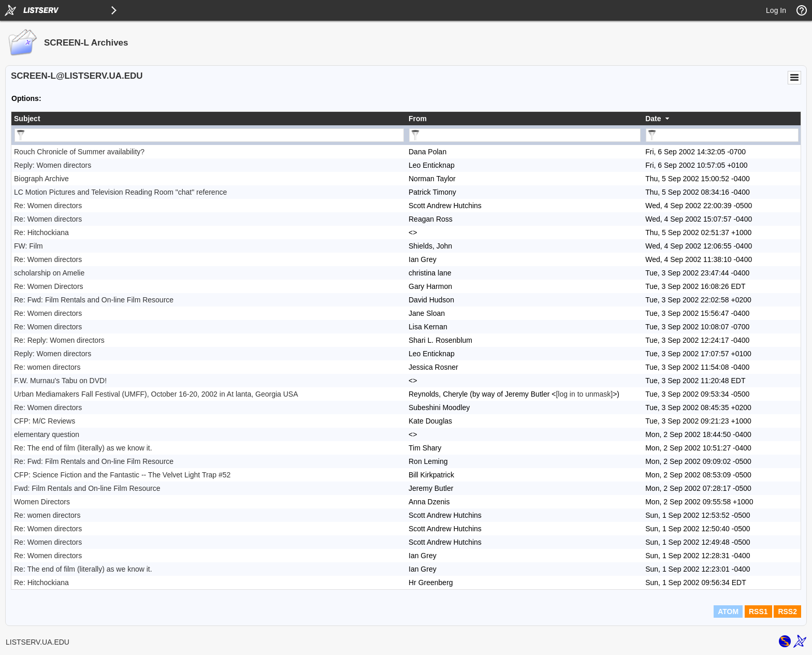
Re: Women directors (48, 206)
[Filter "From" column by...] (525, 135)
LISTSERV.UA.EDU (38, 642)
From (418, 119)
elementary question (47, 434)
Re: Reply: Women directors (59, 340)
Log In (776, 10)
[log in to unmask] (584, 394)
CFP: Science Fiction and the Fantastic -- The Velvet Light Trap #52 (122, 475)
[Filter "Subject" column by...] (209, 135)
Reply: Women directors (53, 165)
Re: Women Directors (49, 286)
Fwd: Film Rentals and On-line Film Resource (87, 488)
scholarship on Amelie (49, 273)
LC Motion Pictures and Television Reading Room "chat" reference (120, 192)
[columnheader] (209, 119)
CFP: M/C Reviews (45, 421)
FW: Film (28, 246)
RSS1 (758, 612)
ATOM (728, 612)
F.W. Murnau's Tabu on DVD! (60, 381)
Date (653, 119)
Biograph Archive (41, 179)
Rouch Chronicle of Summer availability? (79, 152)
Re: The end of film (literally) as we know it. (83, 448)
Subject (27, 119)
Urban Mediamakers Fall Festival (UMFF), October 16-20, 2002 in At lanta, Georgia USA (156, 394)
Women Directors (42, 502)
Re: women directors (47, 367)
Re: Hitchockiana (41, 232)
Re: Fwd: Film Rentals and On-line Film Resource (94, 300)
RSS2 (787, 612)
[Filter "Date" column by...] (722, 135)
